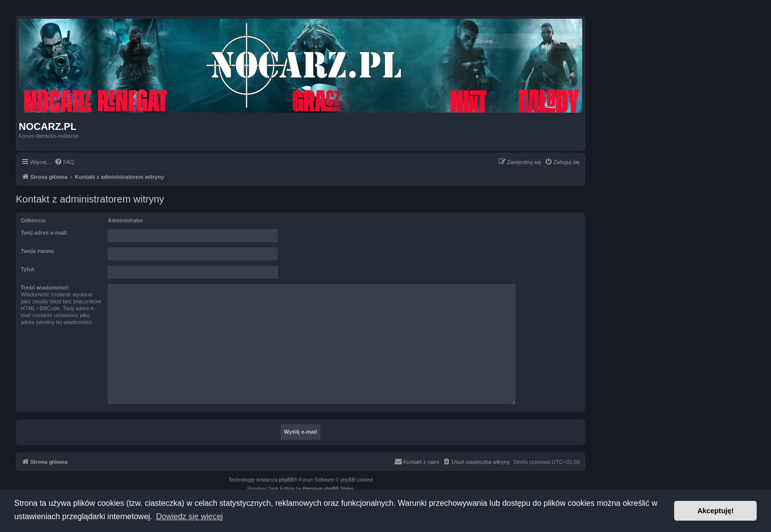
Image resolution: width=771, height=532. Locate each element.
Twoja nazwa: (38, 251)
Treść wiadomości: (45, 287)
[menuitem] (64, 162)
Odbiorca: (34, 220)
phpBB (287, 480)
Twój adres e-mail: (44, 233)
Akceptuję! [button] (716, 511)
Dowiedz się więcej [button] (190, 516)
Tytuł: (28, 269)
